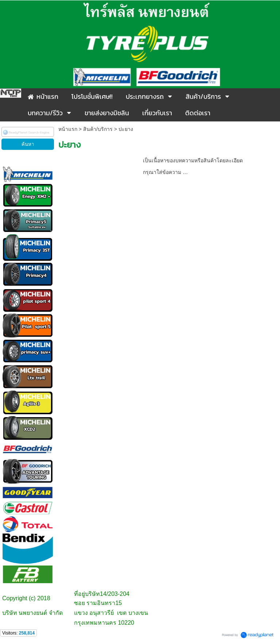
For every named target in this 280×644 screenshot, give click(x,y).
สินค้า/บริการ (98, 129)
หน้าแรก (68, 129)
